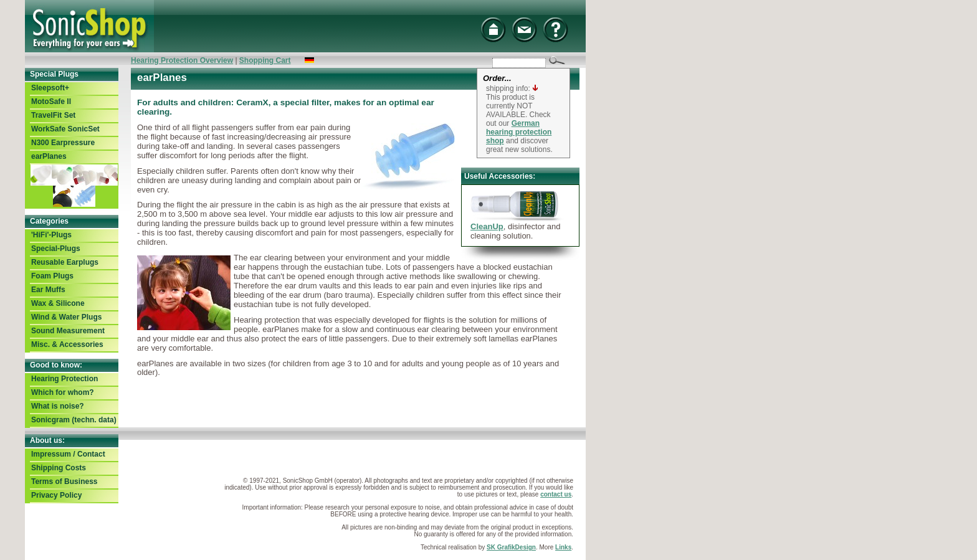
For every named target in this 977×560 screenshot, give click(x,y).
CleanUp (487, 226)
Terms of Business (64, 482)
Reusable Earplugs (65, 262)
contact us (556, 494)
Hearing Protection (64, 379)
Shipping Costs (59, 468)
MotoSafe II (51, 102)
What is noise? (58, 406)
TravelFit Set (53, 115)
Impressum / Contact (68, 454)
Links (563, 547)
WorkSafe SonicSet (65, 129)
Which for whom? (63, 392)
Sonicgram (74, 420)
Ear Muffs (48, 290)
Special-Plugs (56, 249)
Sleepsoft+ (50, 88)
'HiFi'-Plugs (51, 235)
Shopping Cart (265, 60)
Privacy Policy (56, 495)
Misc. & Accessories (67, 344)
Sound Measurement (68, 331)
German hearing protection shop (519, 132)
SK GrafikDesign (511, 547)
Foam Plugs (52, 276)
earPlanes (49, 156)
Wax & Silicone (58, 303)
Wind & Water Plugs (66, 317)
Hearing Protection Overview (182, 60)
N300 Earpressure (63, 143)
